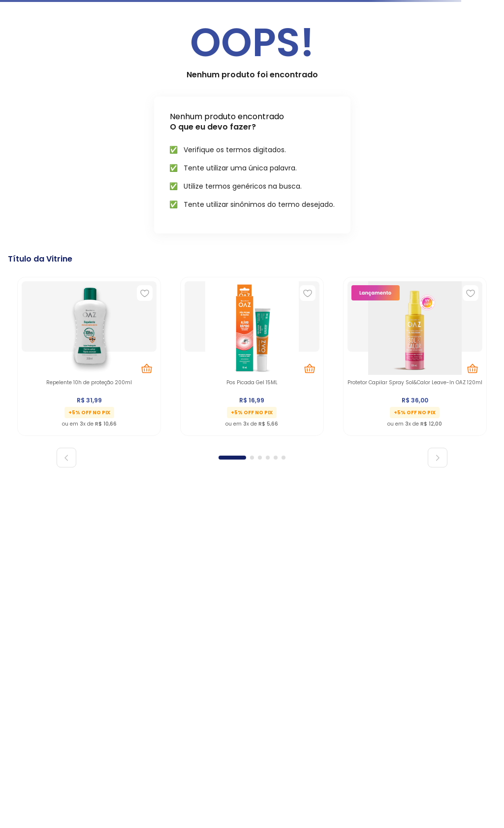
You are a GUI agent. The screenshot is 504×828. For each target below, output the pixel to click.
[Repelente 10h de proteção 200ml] (89, 354)
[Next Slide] (438, 458)
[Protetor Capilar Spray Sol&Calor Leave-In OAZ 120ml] (415, 354)
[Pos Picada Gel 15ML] (252, 354)
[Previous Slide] (66, 458)
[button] (232, 458)
